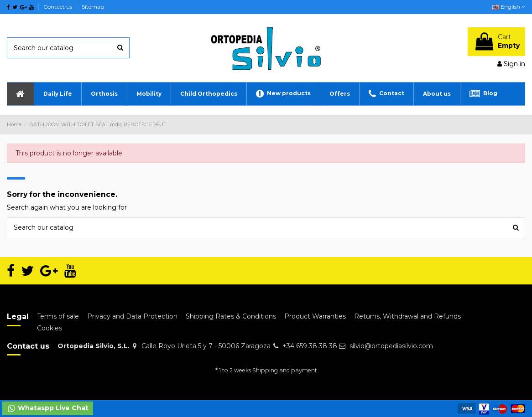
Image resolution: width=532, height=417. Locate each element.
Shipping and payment (285, 370)
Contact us (58, 7)
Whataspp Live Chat (48, 408)
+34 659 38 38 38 (310, 346)
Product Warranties (315, 316)
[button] (57, 94)
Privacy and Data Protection (132, 316)
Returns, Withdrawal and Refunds (407, 316)
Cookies (50, 328)
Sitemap (93, 7)
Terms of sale (58, 316)
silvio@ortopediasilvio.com (391, 346)
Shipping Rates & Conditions (231, 316)
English (509, 7)
